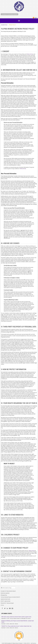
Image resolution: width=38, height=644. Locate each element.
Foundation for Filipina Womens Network (9, 14)
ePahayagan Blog (4, 595)
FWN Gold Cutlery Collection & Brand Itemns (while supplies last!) (16, 617)
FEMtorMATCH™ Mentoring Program (7, 603)
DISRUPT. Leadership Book (5, 601)
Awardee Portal (4, 25)
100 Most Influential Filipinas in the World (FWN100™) (10, 597)
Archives (2, 605)
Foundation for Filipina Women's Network (8, 591)
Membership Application (5, 593)
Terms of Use (30, 54)
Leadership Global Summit (5, 599)
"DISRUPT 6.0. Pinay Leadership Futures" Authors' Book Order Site (16, 626)
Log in (36, 18)
